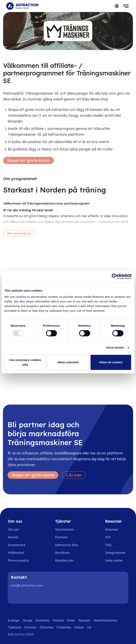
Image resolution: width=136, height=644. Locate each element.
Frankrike (64, 627)
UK (89, 627)
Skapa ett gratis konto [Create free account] (28, 160)
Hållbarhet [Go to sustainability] (16, 553)
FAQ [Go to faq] (108, 545)
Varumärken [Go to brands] (64, 529)
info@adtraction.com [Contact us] (27, 585)
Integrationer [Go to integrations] (115, 553)
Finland (58, 620)
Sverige (14, 620)
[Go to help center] (117, 560)
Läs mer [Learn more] (74, 475)
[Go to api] (117, 537)
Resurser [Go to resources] (112, 529)
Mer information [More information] (19, 233)
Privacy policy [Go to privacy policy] (18, 560)
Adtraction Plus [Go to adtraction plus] (66, 545)
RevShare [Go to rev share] (62, 553)
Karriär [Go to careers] (13, 537)
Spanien (84, 620)
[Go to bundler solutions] (67, 560)
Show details (115, 347)
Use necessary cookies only (25, 362)
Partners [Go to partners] (61, 537)
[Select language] (117, 6)
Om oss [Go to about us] (13, 529)
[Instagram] (28, 596)
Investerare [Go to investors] (17, 545)
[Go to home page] (22, 6)
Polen (71, 620)
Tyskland (14, 627)
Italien (79, 627)
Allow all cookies (111, 362)
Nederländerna (105, 620)
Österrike (47, 627)
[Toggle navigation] (126, 6)
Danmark (42, 620)
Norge (27, 620)
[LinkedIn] (16, 596)
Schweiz (30, 627)
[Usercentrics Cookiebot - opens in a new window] (115, 276)
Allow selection (68, 362)
